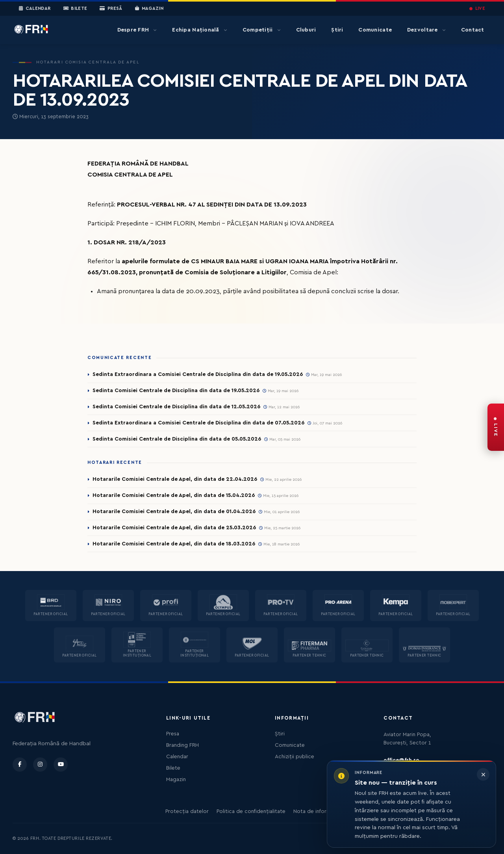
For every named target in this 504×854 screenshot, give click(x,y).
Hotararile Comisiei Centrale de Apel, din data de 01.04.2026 (174, 512)
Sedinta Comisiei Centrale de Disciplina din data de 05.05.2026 (177, 439)
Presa (173, 734)
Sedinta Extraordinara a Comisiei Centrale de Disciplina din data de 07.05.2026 (198, 423)
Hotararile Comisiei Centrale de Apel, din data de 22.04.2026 (175, 479)
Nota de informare (316, 811)
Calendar (35, 9)
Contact (473, 30)
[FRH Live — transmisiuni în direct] (496, 427)
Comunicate (375, 30)
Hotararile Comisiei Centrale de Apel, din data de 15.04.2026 (174, 495)
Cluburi (306, 30)
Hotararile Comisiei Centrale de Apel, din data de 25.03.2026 (174, 528)
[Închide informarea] (483, 774)
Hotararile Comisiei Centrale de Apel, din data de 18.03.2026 (174, 544)
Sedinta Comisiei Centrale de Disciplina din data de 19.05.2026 (176, 391)
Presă (111, 9)
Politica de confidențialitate (251, 811)
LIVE (477, 8)
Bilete (75, 9)
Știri (337, 30)
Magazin (149, 9)
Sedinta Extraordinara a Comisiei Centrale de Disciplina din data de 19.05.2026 (198, 374)
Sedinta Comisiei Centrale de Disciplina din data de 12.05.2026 (176, 407)
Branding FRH (183, 745)
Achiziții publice (295, 757)
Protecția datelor (187, 811)
